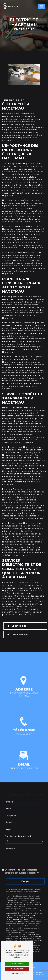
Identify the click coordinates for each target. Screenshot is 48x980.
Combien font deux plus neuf (18, 833)
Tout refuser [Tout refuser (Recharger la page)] (17, 969)
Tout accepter (17, 964)
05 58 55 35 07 (24, 737)
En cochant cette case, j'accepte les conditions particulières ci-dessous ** (22, 868)
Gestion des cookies (34, 974)
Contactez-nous (17, 635)
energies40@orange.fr (24, 765)
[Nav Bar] (42, 6)
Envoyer (25, 878)
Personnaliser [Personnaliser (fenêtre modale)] (17, 974)
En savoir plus (16, 626)
